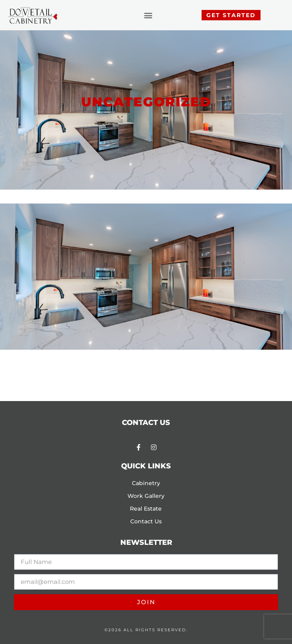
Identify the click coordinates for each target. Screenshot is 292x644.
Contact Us (146, 521)
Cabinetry (146, 483)
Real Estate (146, 509)
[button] (148, 15)
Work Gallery (146, 496)
